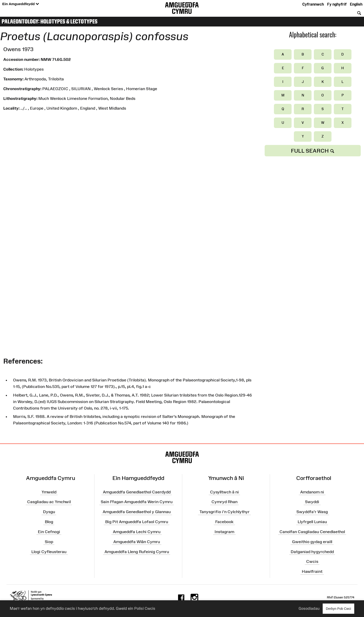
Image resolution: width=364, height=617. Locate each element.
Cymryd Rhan (224, 502)
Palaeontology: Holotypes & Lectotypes (50, 21)
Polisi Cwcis (145, 608)
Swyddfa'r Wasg (312, 512)
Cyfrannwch (313, 4)
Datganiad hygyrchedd (312, 552)
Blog (49, 522)
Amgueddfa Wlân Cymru (137, 542)
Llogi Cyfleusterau (49, 552)
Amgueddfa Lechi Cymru (137, 532)
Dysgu (49, 512)
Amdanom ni (312, 492)
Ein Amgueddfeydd (21, 4)
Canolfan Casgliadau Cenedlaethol (312, 532)
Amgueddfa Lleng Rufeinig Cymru (137, 552)
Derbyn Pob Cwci (338, 609)
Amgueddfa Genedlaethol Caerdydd (137, 492)
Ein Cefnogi (49, 532)
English (356, 4)
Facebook (224, 522)
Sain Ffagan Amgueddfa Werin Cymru (137, 502)
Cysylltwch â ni (224, 492)
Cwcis (312, 561)
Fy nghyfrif (337, 4)
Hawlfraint (312, 571)
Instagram (224, 532)
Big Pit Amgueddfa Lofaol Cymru (137, 522)
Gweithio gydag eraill (312, 542)
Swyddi (312, 502)
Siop (49, 542)
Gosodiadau (309, 608)
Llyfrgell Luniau (312, 522)
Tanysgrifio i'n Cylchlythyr (224, 512)
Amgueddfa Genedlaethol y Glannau (137, 512)
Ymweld (49, 492)
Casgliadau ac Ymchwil (49, 502)
